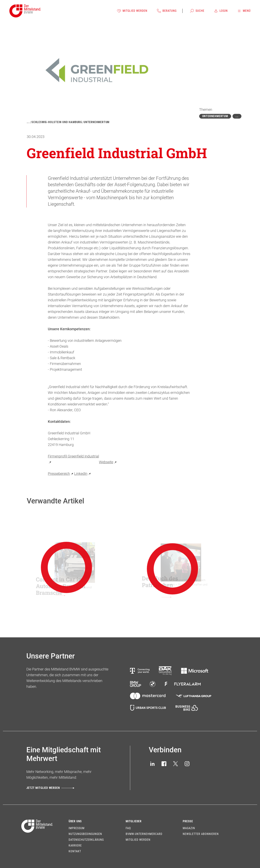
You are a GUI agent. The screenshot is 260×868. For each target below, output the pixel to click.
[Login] (221, 11)
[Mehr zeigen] (237, 116)
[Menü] (244, 11)
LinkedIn (83, 474)
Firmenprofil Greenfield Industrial (73, 459)
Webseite (108, 462)
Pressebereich (61, 474)
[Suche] (197, 11)
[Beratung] (167, 11)
